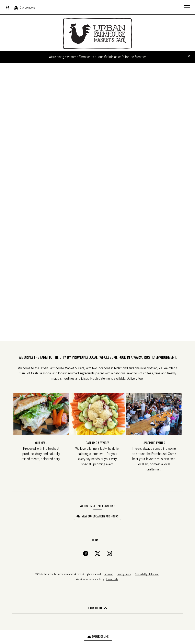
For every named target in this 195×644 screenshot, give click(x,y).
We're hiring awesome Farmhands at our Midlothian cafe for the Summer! (98, 57)
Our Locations (25, 8)
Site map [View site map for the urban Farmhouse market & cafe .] (108, 574)
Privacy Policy (124, 574)
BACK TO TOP (97, 608)
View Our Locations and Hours (97, 516)
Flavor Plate (112, 579)
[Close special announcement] (189, 57)
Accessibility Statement (147, 574)
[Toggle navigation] (187, 7)
